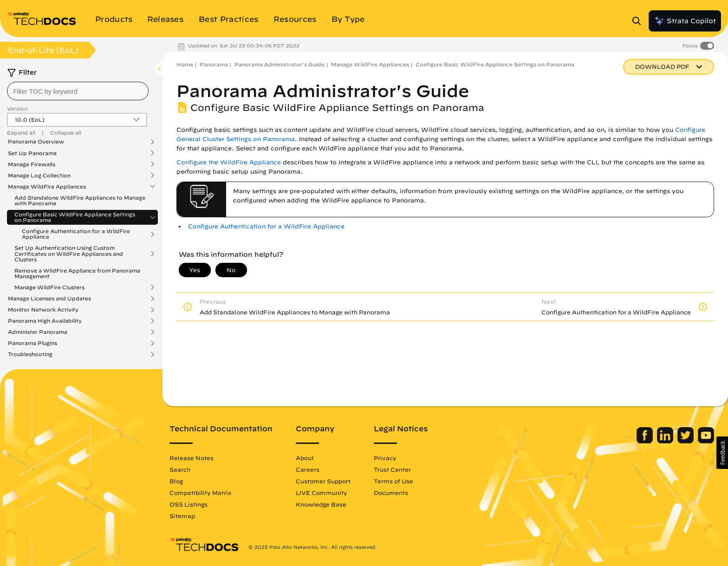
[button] (722, 453)
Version (17, 108)
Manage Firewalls (32, 164)
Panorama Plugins (32, 343)
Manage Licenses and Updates (49, 299)
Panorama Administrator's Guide (279, 64)
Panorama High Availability (45, 321)
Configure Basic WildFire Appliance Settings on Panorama (75, 217)
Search (180, 469)
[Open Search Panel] (639, 21)
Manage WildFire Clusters (49, 287)
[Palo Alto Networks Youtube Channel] (706, 441)
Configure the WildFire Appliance (229, 162)
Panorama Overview (36, 142)
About (305, 458)
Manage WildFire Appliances (47, 187)
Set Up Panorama (32, 153)
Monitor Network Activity (43, 310)
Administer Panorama (38, 332)
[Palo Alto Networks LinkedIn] (666, 441)
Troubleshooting (30, 354)
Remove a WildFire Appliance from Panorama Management (77, 273)
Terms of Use (393, 481)
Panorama (214, 64)
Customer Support (323, 481)
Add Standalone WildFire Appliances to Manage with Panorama (80, 200)
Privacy (385, 458)
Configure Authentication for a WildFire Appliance (76, 234)
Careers (308, 469)
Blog (176, 481)
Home (185, 64)
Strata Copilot (685, 21)
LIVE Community (322, 493)
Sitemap (182, 516)
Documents (391, 493)
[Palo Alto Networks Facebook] (646, 441)
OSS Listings (188, 504)
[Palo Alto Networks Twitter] (686, 441)
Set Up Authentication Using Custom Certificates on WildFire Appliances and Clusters (69, 254)
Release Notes (192, 458)
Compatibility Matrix (200, 493)
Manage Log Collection (39, 176)
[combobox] (78, 91)
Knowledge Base (321, 504)
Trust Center (392, 469)
